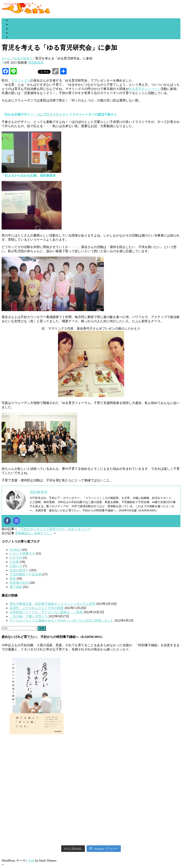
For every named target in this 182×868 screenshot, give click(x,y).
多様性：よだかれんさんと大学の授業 (37, 608)
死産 (13, 579)
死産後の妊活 (19, 583)
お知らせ (16, 566)
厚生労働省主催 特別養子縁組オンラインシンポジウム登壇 (52, 604)
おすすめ (16, 558)
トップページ (19, 20)
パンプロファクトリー (52, 114)
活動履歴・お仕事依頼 (25, 33)
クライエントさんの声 (25, 37)
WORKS (15, 550)
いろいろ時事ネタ (22, 553)
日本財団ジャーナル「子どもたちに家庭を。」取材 (46, 612)
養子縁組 (16, 587)
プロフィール (19, 24)
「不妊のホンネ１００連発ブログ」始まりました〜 (54, 529)
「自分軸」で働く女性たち (29, 616)
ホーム (6, 58)
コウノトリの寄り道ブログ (29, 29)
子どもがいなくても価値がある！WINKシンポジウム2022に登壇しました (62, 620)
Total (31, 861)
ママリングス (21, 80)
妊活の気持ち (23, 58)
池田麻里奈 (36, 63)
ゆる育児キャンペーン (145, 89)
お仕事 (14, 562)
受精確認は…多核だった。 (34, 533)
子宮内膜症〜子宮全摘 (25, 574)
